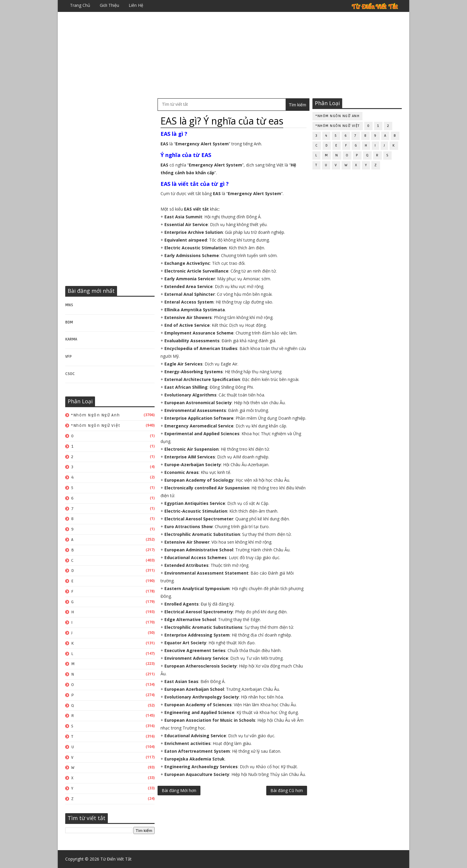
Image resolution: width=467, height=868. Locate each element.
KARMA (71, 339)
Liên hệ (136, 5)
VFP (69, 357)
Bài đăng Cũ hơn (287, 790)
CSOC (70, 374)
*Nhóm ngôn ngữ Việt (96, 426)
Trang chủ (80, 5)
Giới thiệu (109, 5)
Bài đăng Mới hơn (179, 790)
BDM (69, 322)
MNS (69, 305)
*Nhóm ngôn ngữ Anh (95, 415)
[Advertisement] (233, 55)
